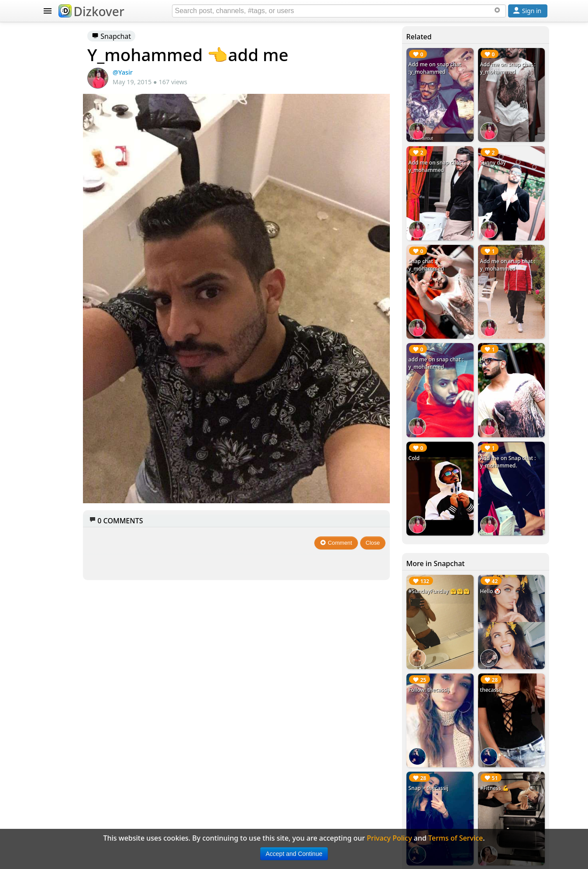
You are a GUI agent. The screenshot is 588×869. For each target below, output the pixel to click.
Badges (64, 441)
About (61, 458)
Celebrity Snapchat (83, 406)
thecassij (506, 563)
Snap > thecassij (459, 641)
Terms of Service (79, 511)
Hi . (499, 296)
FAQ (58, 476)
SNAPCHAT (59, 125)
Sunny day (508, 142)
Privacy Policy (74, 493)
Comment (369, 459)
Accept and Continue (294, 854)
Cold (444, 373)
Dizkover (91, 11)
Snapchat (207, 36)
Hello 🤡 (505, 486)
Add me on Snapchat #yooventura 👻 (515, 725)
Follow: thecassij (459, 563)
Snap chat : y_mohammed (457, 223)
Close (405, 459)
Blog (59, 423)
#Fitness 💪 (509, 641)
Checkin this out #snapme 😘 (459, 799)
